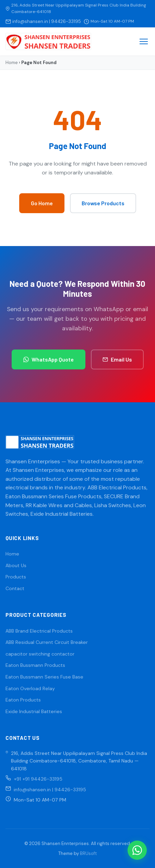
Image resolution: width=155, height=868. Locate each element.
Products (16, 577)
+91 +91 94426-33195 (38, 779)
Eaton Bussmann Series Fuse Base (44, 677)
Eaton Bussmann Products (35, 665)
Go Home (42, 203)
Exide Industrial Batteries (34, 711)
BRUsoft (88, 853)
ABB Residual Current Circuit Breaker (47, 642)
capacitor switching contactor (40, 654)
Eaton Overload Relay (30, 688)
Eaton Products (23, 700)
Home (12, 63)
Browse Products (103, 203)
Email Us (117, 359)
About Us (16, 565)
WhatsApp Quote (49, 359)
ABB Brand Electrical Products (39, 631)
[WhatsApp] (137, 850)
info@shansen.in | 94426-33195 (47, 21)
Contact (15, 588)
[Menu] (144, 41)
